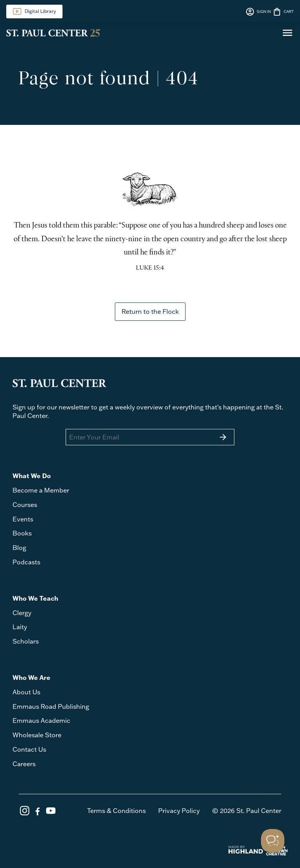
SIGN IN (258, 12)
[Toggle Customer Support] (273, 841)
